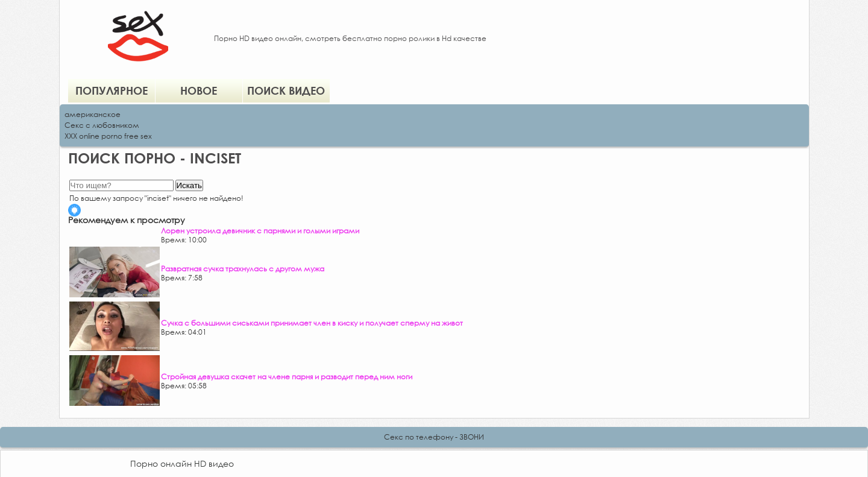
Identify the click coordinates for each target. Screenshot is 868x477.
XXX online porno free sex (108, 136)
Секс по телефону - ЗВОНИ (434, 437)
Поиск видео (286, 90)
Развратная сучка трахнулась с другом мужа (243, 269)
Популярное (112, 90)
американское (93, 114)
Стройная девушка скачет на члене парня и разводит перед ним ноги (287, 377)
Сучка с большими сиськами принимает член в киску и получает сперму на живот (312, 323)
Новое (199, 90)
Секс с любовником (102, 125)
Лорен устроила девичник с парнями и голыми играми (260, 231)
